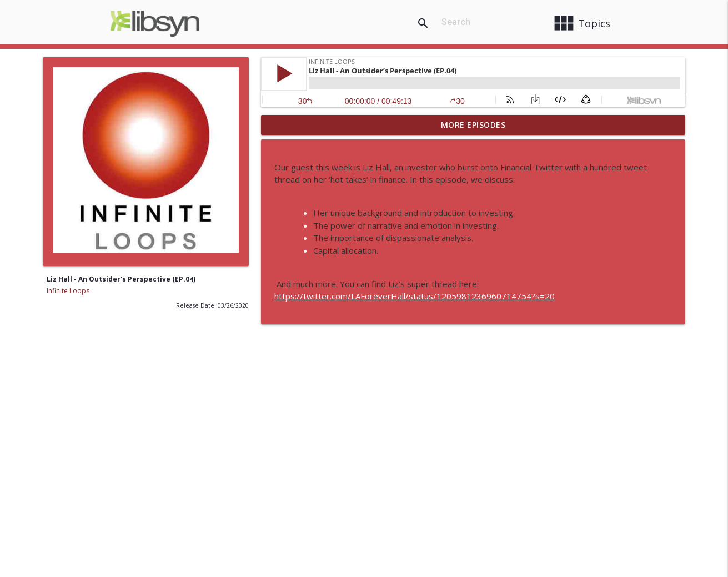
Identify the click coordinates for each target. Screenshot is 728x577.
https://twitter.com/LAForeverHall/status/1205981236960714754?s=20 (415, 296)
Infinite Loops (68, 291)
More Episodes (473, 125)
